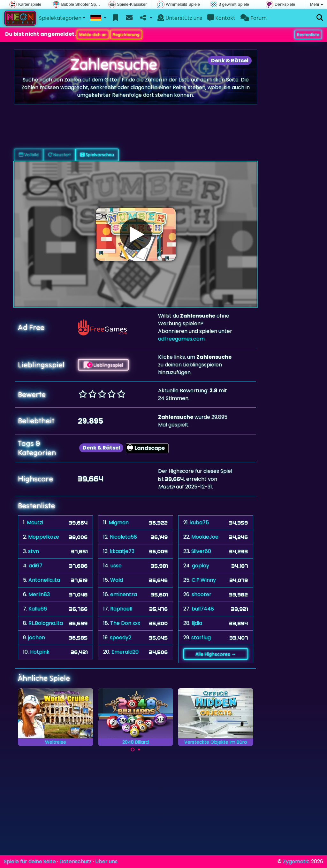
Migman (119, 522)
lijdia (197, 623)
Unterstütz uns (180, 18)
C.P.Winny (204, 580)
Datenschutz (76, 861)
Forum (254, 18)
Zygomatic (296, 861)
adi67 (36, 566)
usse (116, 566)
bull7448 (203, 609)
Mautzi (35, 522)
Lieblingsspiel (103, 365)
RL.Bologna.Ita (46, 623)
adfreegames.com (181, 339)
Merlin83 (39, 594)
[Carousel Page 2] (139, 749)
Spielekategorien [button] (60, 18)
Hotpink (40, 652)
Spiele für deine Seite (30, 861)
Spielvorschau (97, 155)
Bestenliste (308, 35)
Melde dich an (93, 35)
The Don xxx (125, 623)
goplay (201, 566)
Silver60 (201, 551)
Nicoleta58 (123, 537)
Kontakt (221, 18)
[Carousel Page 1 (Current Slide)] (133, 749)
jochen (37, 638)
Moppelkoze (44, 537)
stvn (34, 551)
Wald (117, 580)
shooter (202, 594)
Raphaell (121, 609)
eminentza (124, 594)
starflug (201, 638)
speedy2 (121, 638)
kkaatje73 (122, 551)
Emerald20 (125, 652)
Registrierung (126, 35)
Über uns (106, 861)
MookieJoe (205, 537)
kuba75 (199, 522)
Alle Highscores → (216, 654)
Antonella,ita (44, 580)
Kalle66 (38, 609)
